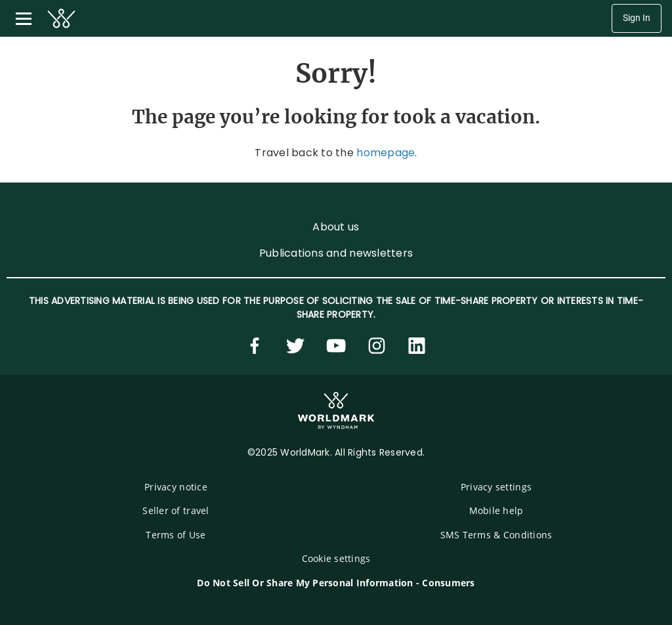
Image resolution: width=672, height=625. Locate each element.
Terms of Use (176, 535)
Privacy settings (496, 487)
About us (336, 227)
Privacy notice (176, 487)
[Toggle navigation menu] (24, 18)
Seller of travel (176, 510)
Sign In (637, 18)
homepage (386, 153)
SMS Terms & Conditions (496, 535)
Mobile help (496, 510)
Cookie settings (336, 558)
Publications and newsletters (336, 253)
